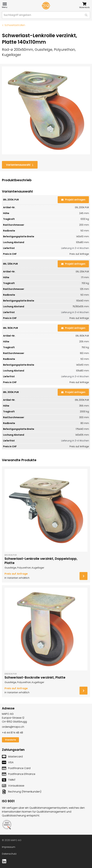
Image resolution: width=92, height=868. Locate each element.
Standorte (10, 740)
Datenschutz (9, 854)
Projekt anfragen (73, 200)
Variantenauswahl (20, 165)
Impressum (9, 847)
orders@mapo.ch (13, 727)
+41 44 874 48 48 (12, 733)
